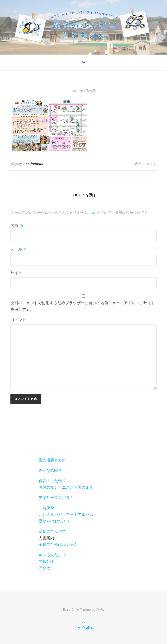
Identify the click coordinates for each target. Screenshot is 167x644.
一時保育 (46, 508)
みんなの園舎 (50, 470)
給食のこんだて (52, 531)
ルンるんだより (52, 555)
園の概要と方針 (52, 460)
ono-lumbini (33, 164)
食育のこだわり (52, 481)
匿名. (100, 609)
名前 (17, 225)
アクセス (46, 568)
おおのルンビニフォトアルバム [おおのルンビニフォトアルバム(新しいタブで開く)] (66, 514)
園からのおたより (54, 521)
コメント (18, 320)
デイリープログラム (56, 497)
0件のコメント (145, 164)
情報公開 (46, 561)
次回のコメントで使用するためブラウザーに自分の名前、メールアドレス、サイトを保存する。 (83, 306)
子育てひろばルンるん (58, 544)
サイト (16, 273)
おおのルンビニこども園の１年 (66, 487)
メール (19, 249)
